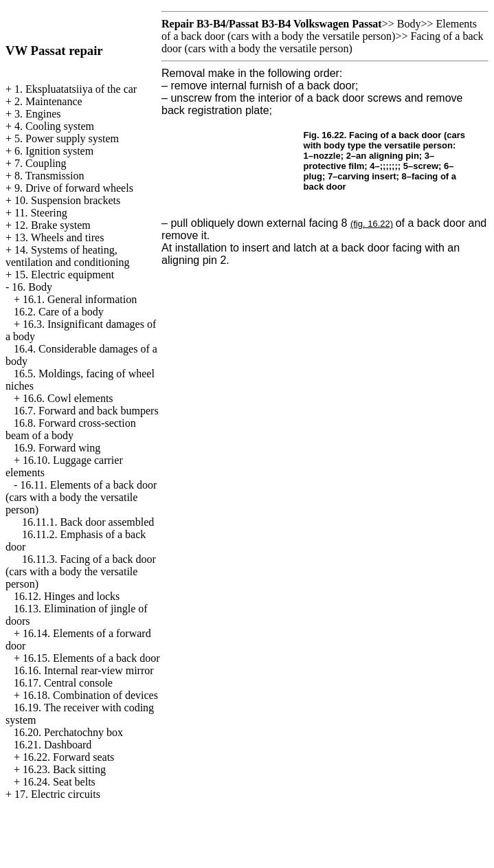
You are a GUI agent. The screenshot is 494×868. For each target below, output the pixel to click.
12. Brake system (53, 225)
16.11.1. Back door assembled (88, 522)
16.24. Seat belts (59, 782)
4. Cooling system (54, 126)
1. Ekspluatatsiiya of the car (76, 89)
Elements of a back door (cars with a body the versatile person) (319, 30)
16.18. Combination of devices (90, 695)
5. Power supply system (67, 138)
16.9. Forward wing (57, 448)
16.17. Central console (63, 683)
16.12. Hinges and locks (67, 596)
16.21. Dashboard (53, 745)
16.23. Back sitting (64, 769)
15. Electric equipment (64, 275)
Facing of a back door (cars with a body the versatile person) (323, 42)
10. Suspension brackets (67, 200)
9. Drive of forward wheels (74, 188)
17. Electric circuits (57, 794)
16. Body (32, 287)
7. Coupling (41, 163)
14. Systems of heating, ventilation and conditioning (67, 256)
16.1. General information (80, 299)
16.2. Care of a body (59, 312)
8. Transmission (49, 176)
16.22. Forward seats (68, 757)
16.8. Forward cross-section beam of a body (71, 429)
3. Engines (38, 114)
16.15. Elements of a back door (91, 658)
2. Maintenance (48, 101)
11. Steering (41, 213)
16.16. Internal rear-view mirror (84, 670)
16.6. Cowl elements (68, 398)
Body (409, 24)
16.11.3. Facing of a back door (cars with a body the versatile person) (81, 571)
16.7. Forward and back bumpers (86, 411)
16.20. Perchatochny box (68, 732)
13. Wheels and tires (59, 237)
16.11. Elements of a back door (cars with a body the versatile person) (81, 497)
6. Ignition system (54, 151)
